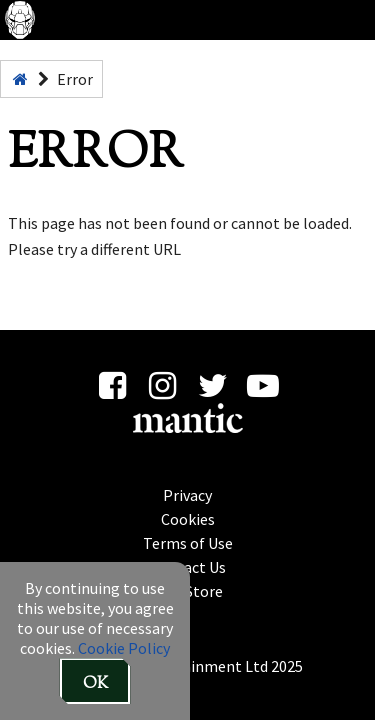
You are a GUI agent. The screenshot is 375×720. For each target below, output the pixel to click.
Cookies (188, 518)
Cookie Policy (124, 648)
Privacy (187, 494)
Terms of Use (188, 542)
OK (95, 684)
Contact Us (188, 566)
